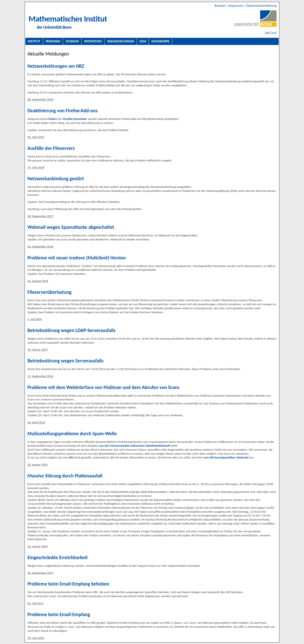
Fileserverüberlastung (49, 292)
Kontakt (220, 6)
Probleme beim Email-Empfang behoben (68, 584)
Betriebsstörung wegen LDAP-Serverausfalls (71, 330)
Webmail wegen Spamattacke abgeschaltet (71, 227)
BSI (71, 457)
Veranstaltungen (121, 41)
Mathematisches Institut (68, 19)
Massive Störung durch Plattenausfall (65, 476)
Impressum (236, 6)
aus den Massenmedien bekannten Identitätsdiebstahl (135, 446)
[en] (274, 33)
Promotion (93, 41)
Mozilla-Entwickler (75, 119)
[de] (267, 33)
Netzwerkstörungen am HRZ (56, 66)
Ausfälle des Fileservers (51, 148)
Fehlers (52, 119)
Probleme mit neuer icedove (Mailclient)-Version (77, 258)
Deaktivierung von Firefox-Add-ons (62, 111)
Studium (72, 41)
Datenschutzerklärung (262, 6)
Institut (34, 41)
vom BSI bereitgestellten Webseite (226, 457)
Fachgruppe (160, 41)
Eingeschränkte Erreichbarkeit (58, 557)
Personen (53, 41)
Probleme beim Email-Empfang (59, 614)
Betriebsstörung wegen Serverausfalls (65, 361)
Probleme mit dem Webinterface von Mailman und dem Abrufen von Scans (103, 387)
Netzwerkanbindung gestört (56, 179)
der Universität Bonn (54, 27)
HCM (143, 41)
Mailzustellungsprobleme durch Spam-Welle (72, 434)
